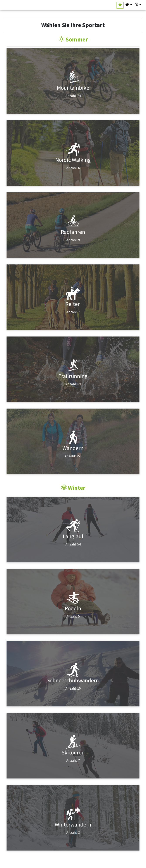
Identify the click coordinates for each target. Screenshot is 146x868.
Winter (73, 488)
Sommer (73, 39)
